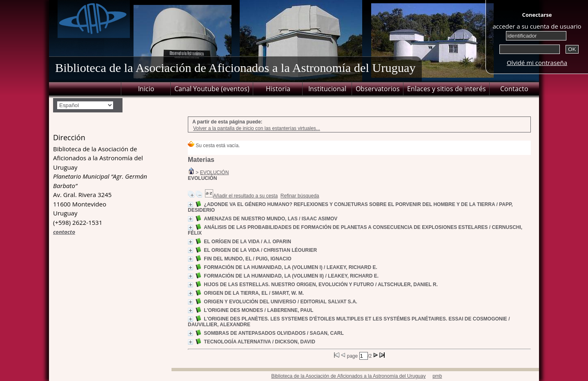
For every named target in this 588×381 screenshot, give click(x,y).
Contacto (514, 89)
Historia (278, 89)
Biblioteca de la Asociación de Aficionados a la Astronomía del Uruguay (348, 376)
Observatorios (378, 89)
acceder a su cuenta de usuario (537, 26)
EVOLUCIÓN (215, 173)
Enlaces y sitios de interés (447, 89)
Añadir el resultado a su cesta (245, 196)
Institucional (327, 89)
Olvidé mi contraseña (537, 63)
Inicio (146, 89)
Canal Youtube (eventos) (212, 89)
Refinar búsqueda (300, 196)
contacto (64, 232)
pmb (437, 376)
